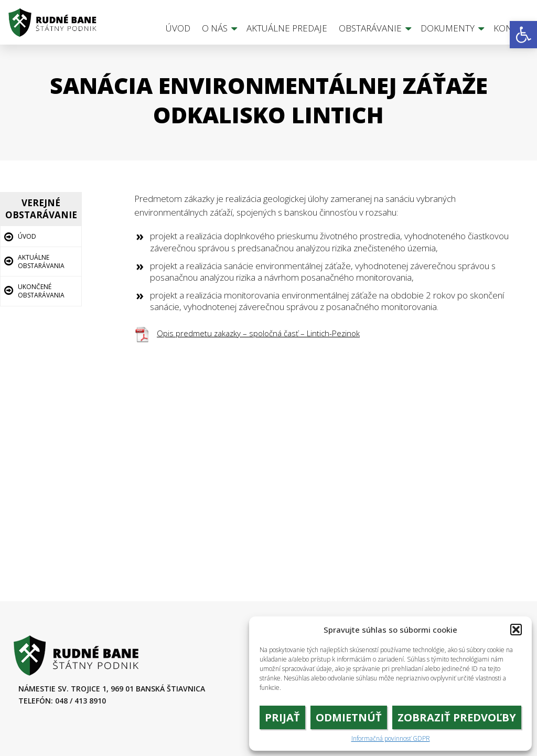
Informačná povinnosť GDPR (391, 739)
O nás (215, 28)
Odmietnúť (349, 717)
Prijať (282, 717)
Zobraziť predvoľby (457, 717)
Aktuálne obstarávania (41, 262)
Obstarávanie (370, 28)
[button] (523, 35)
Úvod (178, 28)
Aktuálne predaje (287, 28)
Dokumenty (448, 28)
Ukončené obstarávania (41, 291)
